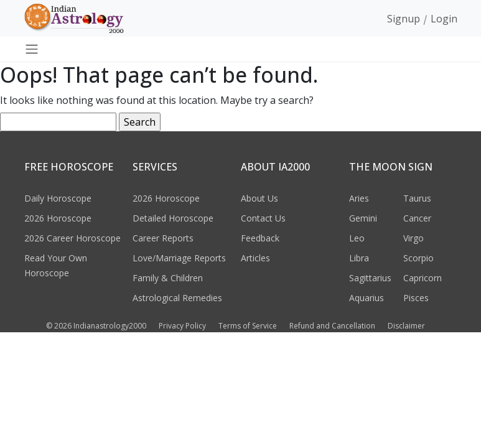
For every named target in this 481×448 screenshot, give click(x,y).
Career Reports (163, 238)
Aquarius (367, 298)
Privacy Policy (182, 326)
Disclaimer (406, 326)
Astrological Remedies (177, 298)
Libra (359, 258)
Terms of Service (248, 326)
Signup (404, 19)
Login (444, 19)
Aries (359, 198)
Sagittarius (370, 278)
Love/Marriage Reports (179, 258)
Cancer (417, 218)
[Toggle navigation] (32, 49)
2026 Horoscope (58, 218)
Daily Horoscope (58, 198)
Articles (255, 258)
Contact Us (263, 218)
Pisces (416, 298)
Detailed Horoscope (173, 218)
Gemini (363, 218)
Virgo (413, 238)
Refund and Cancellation (332, 326)
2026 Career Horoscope (72, 238)
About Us (259, 198)
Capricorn (423, 278)
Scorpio (418, 258)
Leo (357, 238)
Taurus (417, 198)
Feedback (260, 238)
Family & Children (168, 278)
